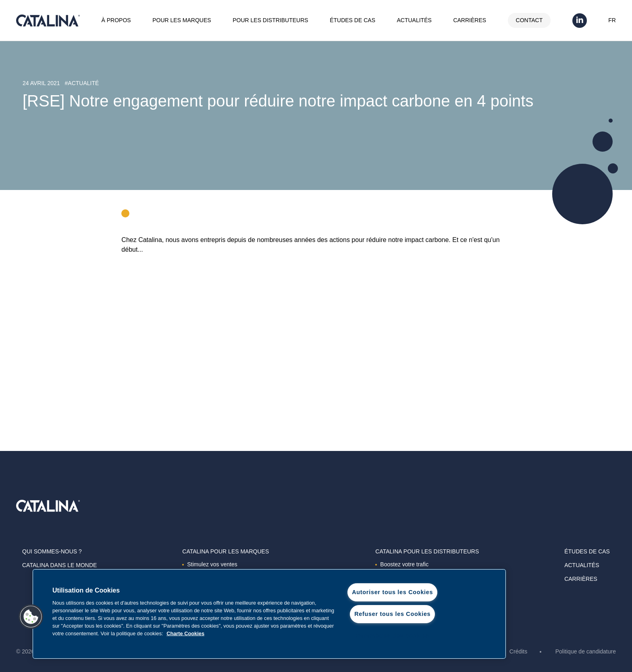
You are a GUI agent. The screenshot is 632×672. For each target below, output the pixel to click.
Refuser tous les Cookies (392, 614)
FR (612, 20)
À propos (116, 20)
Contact (529, 20)
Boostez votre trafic (402, 564)
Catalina (48, 21)
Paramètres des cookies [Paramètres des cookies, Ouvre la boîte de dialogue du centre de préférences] (392, 636)
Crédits (518, 651)
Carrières (470, 20)
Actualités (414, 20)
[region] (269, 614)
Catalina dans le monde (59, 565)
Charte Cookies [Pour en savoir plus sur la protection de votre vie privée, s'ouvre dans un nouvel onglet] (185, 633)
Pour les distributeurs (270, 20)
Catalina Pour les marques (226, 551)
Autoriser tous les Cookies (392, 592)
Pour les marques (182, 20)
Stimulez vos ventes (210, 564)
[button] (31, 617)
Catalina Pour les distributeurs (427, 551)
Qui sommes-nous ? (52, 551)
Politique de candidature (586, 651)
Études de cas (352, 20)
